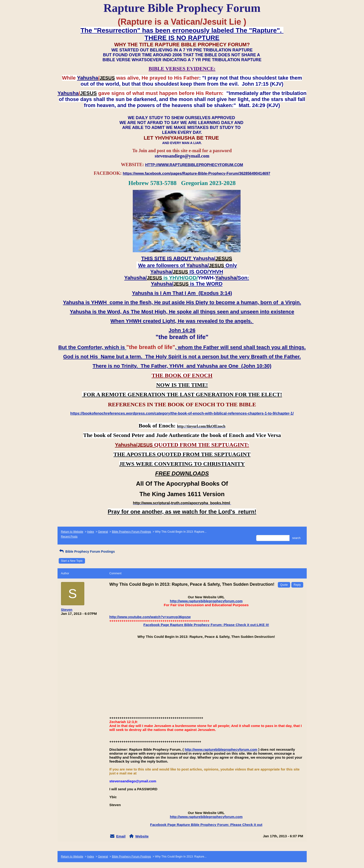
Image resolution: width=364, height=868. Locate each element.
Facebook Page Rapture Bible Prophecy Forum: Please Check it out (206, 825)
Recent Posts (69, 537)
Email (121, 836)
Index (90, 532)
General (103, 532)
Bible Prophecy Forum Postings (131, 532)
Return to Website (72, 532)
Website (142, 836)
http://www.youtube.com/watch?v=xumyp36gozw (150, 617)
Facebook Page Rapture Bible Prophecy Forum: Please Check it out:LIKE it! (206, 625)
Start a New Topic (72, 561)
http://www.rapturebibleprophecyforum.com (206, 601)
